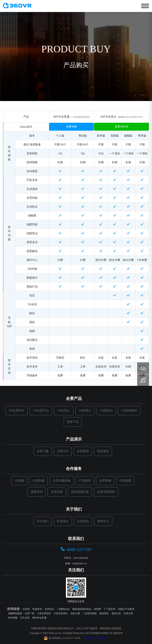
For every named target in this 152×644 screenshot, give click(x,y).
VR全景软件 (17, 411)
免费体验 (71, 127)
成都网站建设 (15, 613)
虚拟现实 (104, 613)
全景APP (63, 451)
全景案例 (83, 451)
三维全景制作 (44, 613)
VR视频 (19, 481)
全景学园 (57, 492)
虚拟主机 (116, 613)
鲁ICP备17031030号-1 (97, 638)
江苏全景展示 (61, 613)
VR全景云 (64, 411)
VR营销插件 (129, 411)
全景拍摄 (39, 481)
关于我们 (43, 521)
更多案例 (103, 451)
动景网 (97, 609)
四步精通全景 (80, 492)
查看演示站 (122, 127)
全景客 (26, 609)
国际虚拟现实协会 (82, 609)
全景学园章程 (106, 492)
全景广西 (29, 613)
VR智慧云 (85, 411)
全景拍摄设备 (62, 481)
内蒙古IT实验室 (126, 609)
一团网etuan (63, 609)
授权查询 (37, 492)
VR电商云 (106, 411)
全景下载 (43, 451)
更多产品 (73, 422)
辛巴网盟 (13, 618)
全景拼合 (49, 609)
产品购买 (85, 481)
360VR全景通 (39, 618)
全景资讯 (83, 521)
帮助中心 (103, 521)
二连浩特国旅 (90, 613)
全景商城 (105, 481)
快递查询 (37, 609)
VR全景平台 (41, 411)
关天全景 (25, 618)
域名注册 (75, 613)
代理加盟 (125, 481)
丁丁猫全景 (109, 609)
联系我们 (63, 521)
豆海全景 (128, 613)
